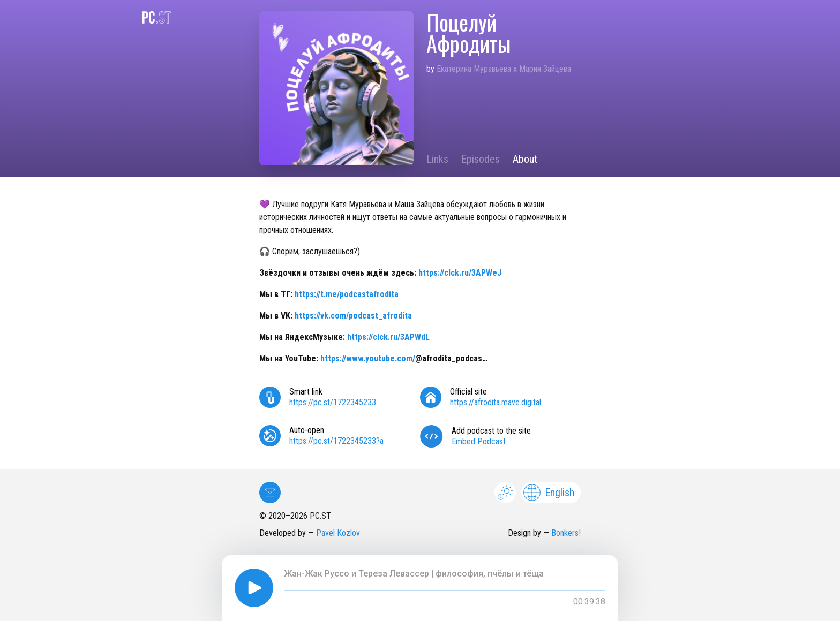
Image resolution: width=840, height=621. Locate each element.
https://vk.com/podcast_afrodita (353, 316)
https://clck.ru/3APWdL (388, 337)
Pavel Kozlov (338, 533)
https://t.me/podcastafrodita (347, 294)
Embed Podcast (479, 441)
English (549, 493)
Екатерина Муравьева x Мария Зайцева (504, 69)
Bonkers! (566, 533)
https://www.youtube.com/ (368, 358)
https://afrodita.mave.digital (496, 402)
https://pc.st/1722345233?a (336, 441)
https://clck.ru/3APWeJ (460, 273)
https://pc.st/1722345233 (333, 402)
